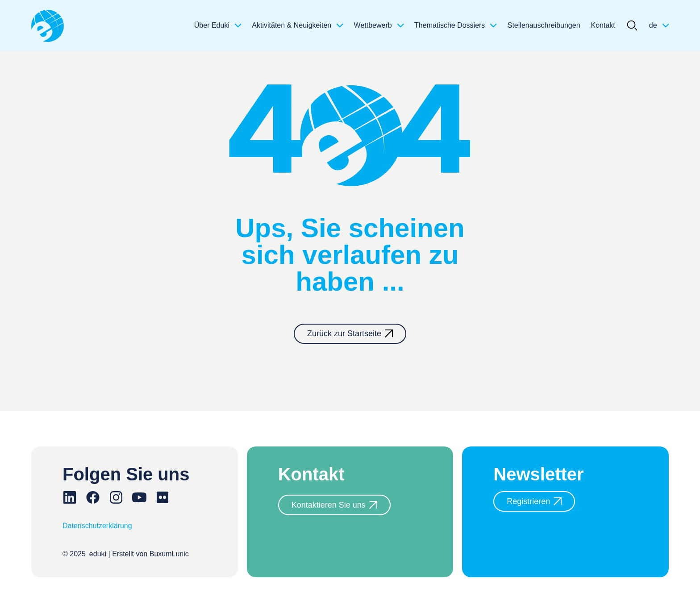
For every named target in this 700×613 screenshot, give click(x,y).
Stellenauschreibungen (544, 25)
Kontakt (603, 25)
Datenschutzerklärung (97, 526)
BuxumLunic (169, 554)
